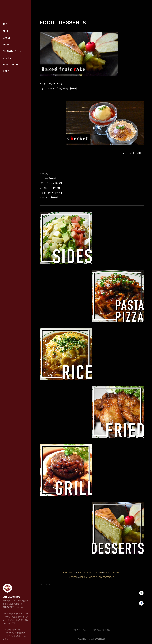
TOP (5, 24)
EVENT (6, 44)
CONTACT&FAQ (106, 577)
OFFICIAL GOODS (88, 577)
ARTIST (116, 572)
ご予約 (7, 38)
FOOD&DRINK (85, 572)
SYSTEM (7, 58)
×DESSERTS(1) (45, 585)
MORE (6, 65)
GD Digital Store (12, 51)
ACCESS (73, 577)
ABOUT (7, 31)
